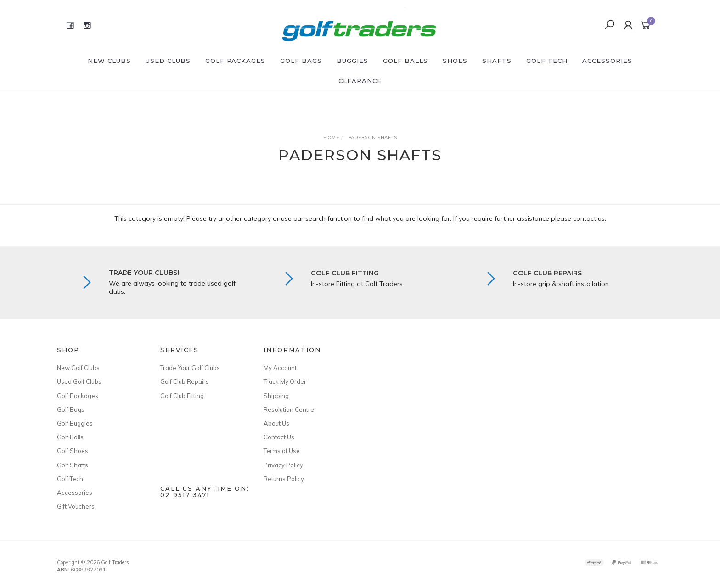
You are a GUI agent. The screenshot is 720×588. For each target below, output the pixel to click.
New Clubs (109, 61)
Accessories (607, 61)
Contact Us (279, 437)
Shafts (497, 61)
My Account (280, 368)
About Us (276, 423)
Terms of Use (282, 451)
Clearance (360, 81)
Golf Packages (235, 61)
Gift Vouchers (76, 506)
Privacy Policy (283, 465)
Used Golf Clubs (79, 381)
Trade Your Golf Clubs (190, 368)
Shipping (276, 396)
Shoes (455, 61)
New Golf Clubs (78, 368)
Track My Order (285, 381)
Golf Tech (547, 61)
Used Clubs (168, 61)
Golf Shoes (73, 451)
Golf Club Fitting (182, 396)
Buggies (352, 61)
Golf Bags (301, 61)
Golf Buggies (75, 423)
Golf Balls (405, 61)
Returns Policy (284, 479)
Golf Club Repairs (185, 381)
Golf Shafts (73, 465)
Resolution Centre (289, 409)
